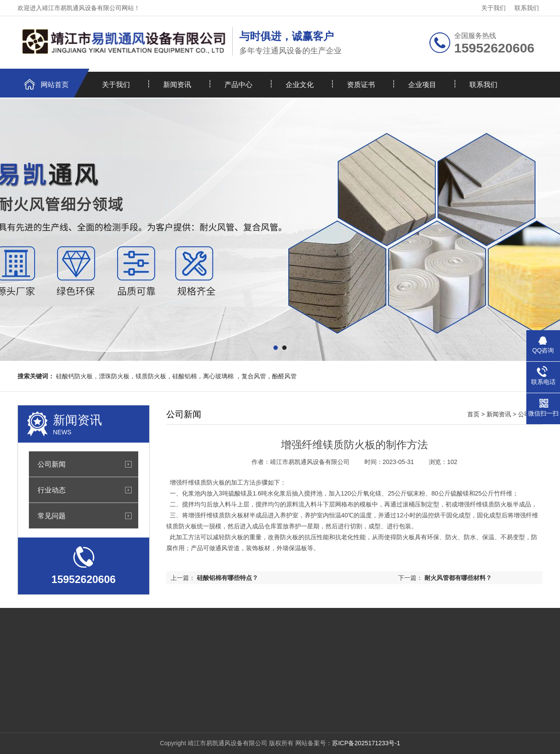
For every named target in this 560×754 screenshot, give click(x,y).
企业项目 (422, 85)
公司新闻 (52, 464)
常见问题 (52, 516)
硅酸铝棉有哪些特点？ (227, 578)
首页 (473, 414)
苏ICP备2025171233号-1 (366, 743)
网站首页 (55, 85)
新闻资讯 (177, 85)
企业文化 (300, 85)
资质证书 (361, 85)
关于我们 (493, 8)
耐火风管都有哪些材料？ (458, 578)
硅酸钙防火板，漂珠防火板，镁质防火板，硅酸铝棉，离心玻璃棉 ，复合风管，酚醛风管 (176, 376)
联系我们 (527, 8)
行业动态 (52, 490)
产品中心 (238, 85)
